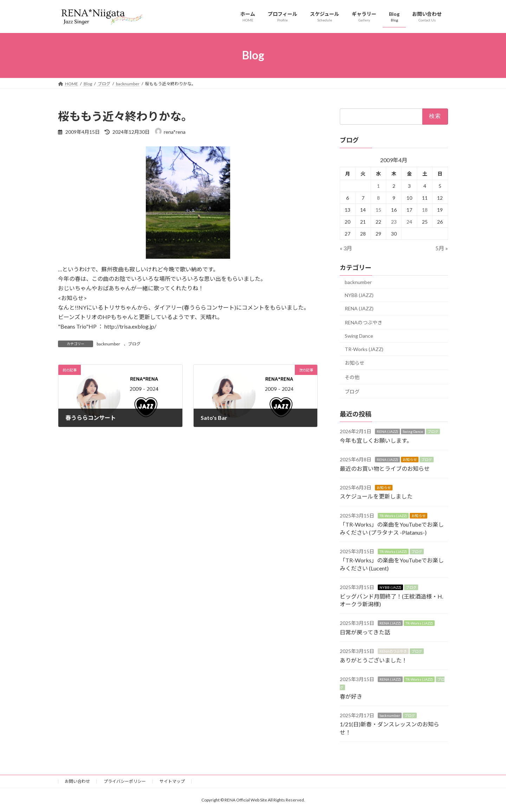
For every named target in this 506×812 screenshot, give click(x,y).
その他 (352, 377)
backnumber (108, 344)
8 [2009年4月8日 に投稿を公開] (378, 197)
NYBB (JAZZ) (359, 295)
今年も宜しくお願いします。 (376, 440)
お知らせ (355, 363)
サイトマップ (172, 781)
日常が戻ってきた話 (365, 632)
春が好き (351, 696)
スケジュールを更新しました (376, 496)
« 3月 (346, 248)
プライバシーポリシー (125, 781)
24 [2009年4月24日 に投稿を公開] (409, 221)
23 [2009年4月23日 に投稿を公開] (394, 221)
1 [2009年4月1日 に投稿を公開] (378, 186)
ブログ (134, 344)
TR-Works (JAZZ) (364, 349)
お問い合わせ (77, 781)
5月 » (442, 248)
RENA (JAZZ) (359, 308)
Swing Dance (359, 336)
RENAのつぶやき (364, 322)
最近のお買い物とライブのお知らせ (385, 468)
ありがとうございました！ (374, 660)
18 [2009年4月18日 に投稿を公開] (425, 209)
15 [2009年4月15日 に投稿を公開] (378, 209)
